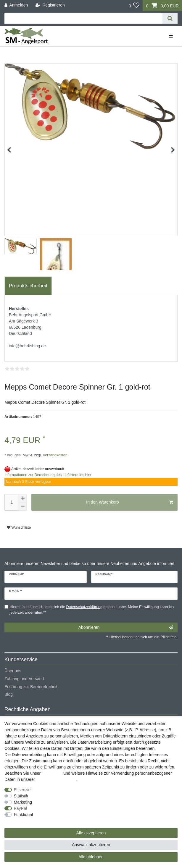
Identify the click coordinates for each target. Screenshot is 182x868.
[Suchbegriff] (83, 18)
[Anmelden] (16, 5)
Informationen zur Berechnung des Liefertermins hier (48, 475)
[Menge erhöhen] (23, 498)
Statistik (21, 796)
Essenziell (23, 790)
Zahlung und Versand (24, 679)
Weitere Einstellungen (25, 821)
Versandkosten (55, 455)
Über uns (13, 671)
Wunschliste (19, 527)
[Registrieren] (50, 5)
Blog (9, 694)
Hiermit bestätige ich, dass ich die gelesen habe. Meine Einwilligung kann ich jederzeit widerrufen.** (92, 610)
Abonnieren (126, 628)
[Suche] (170, 18)
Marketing (23, 802)
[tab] (28, 286)
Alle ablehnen (91, 857)
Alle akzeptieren (91, 833)
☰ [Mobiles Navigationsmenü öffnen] (171, 36)
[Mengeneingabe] (12, 502)
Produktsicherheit (28, 286)
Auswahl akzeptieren (91, 845)
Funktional (24, 815)
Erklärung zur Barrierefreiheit (31, 687)
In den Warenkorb (130, 502)
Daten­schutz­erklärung (56, 779)
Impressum (52, 773)
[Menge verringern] (23, 507)
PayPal (20, 808)
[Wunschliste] (134, 6)
